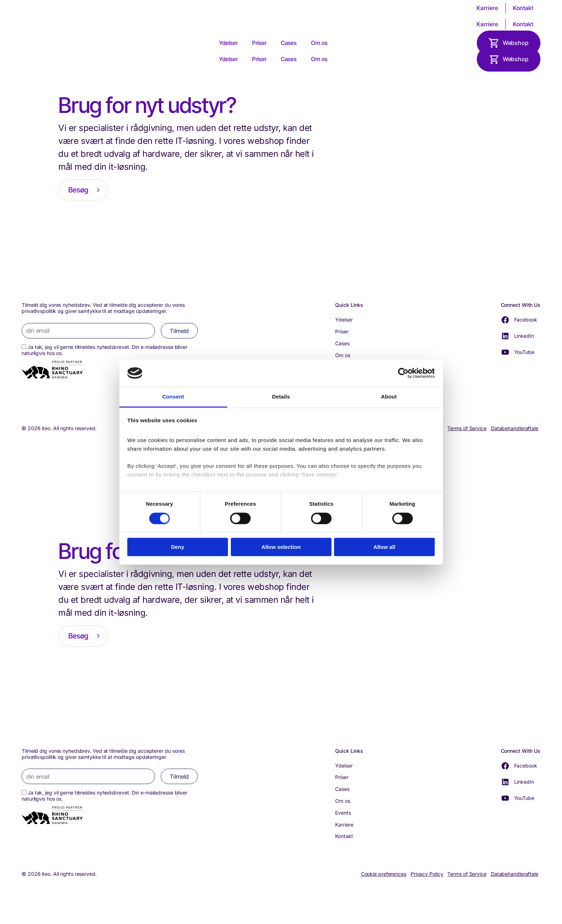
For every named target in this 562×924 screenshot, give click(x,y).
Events (343, 813)
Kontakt (523, 8)
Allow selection (281, 547)
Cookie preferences (384, 874)
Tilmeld (179, 331)
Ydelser (228, 43)
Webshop (516, 43)
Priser (259, 43)
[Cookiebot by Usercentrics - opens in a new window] (403, 373)
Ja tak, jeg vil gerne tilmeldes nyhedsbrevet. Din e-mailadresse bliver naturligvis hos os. (104, 350)
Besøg (78, 190)
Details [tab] (281, 397)
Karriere (487, 8)
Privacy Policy (427, 874)
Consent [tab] (173, 397)
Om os (319, 43)
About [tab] (389, 397)
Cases (289, 43)
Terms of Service (467, 428)
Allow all (385, 547)
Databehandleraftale (515, 428)
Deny (178, 547)
